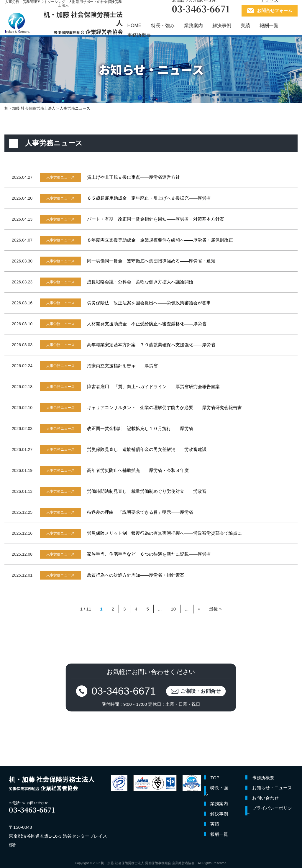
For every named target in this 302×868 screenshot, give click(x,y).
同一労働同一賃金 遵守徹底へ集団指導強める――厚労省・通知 (151, 261)
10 (173, 609)
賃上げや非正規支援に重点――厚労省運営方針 (133, 177)
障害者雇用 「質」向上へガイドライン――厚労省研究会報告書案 (153, 387)
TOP (215, 778)
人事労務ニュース (60, 177)
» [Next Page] (199, 609)
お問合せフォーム (275, 10)
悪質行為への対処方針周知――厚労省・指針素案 (136, 575)
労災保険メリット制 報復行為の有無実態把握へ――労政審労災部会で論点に (164, 533)
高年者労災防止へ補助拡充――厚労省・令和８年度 (138, 470)
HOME (134, 26)
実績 (245, 26)
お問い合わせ (265, 798)
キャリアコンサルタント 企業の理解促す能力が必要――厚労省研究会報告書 (164, 407)
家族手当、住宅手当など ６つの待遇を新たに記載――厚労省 (149, 554)
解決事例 (222, 26)
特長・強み (163, 26)
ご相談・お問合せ (201, 691)
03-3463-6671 (124, 691)
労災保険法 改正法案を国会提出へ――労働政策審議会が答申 (149, 303)
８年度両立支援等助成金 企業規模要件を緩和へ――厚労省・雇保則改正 (160, 240)
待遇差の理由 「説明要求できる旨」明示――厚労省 (140, 512)
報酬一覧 (269, 26)
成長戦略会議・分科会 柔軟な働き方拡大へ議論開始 (140, 282)
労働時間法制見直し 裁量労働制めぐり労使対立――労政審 (147, 491)
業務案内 (193, 26)
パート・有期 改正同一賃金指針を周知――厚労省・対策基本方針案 (156, 219)
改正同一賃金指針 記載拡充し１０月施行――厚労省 (140, 428)
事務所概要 (139, 35)
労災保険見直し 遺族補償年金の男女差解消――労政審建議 (147, 449)
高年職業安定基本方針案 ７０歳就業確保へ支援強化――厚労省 (151, 345)
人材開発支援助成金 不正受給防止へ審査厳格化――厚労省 (147, 324)
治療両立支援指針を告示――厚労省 (122, 366)
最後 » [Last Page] (215, 609)
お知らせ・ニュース (272, 788)
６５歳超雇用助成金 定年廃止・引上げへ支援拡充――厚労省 (149, 198)
